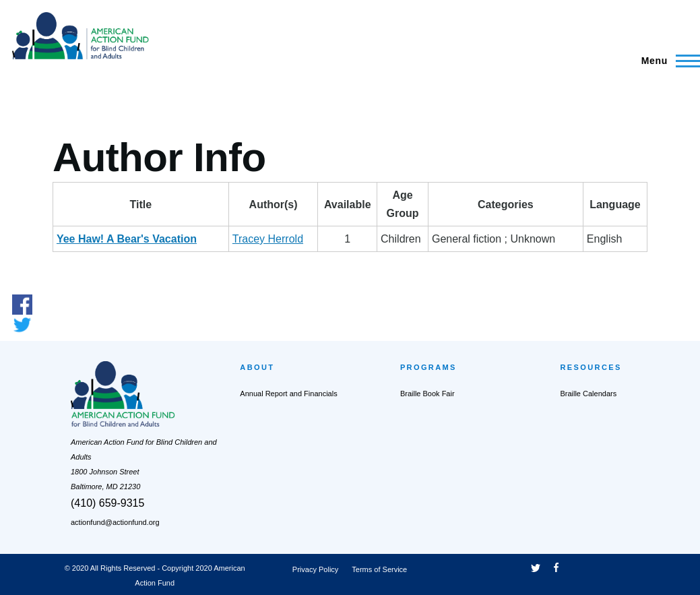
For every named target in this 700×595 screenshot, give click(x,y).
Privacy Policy (315, 569)
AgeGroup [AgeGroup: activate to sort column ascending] (403, 204)
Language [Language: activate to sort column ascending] (615, 205)
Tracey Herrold (268, 239)
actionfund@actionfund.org (115, 522)
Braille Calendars (588, 394)
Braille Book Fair (427, 394)
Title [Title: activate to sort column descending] (141, 205)
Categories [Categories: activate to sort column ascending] (506, 205)
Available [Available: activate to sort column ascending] (348, 205)
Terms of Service (379, 569)
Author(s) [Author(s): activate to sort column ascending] (274, 205)
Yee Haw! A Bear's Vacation (127, 239)
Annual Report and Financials (288, 394)
